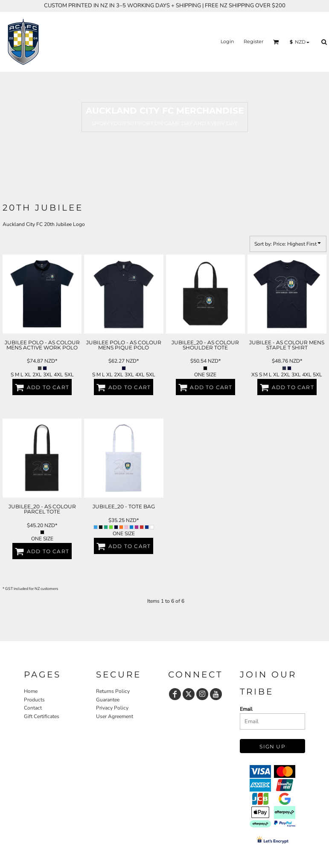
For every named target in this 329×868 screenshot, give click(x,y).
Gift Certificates (42, 716)
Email (246, 709)
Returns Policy (113, 691)
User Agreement (115, 716)
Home (31, 691)
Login (227, 41)
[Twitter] (189, 694)
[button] (276, 42)
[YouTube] (216, 694)
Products (34, 700)
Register (253, 41)
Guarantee (108, 700)
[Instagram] (202, 694)
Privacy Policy (112, 708)
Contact (33, 708)
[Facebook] (175, 694)
